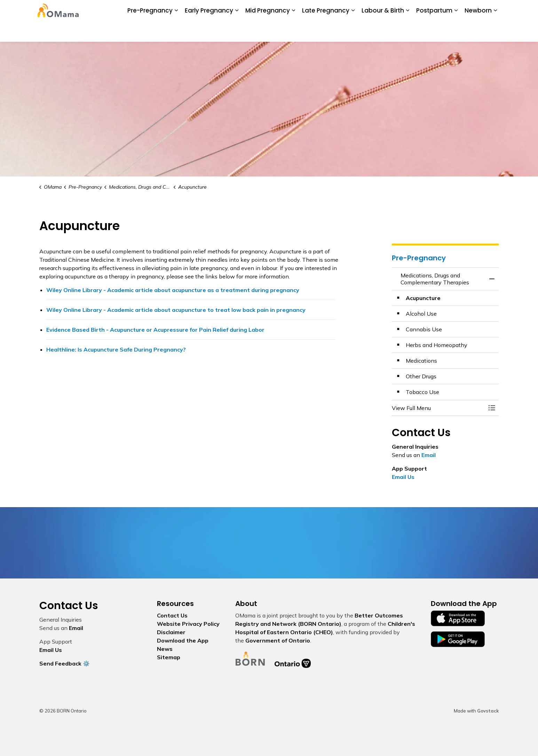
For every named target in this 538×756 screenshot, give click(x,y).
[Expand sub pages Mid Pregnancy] (293, 31)
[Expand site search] (492, 10)
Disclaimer (171, 632)
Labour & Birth (383, 31)
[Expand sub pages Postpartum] (456, 31)
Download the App (193, 10)
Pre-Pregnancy (150, 31)
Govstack (488, 711)
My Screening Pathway (307, 10)
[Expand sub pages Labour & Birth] (408, 31)
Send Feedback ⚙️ (65, 663)
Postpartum (434, 31)
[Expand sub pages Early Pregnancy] (237, 31)
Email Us (403, 477)
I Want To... (453, 10)
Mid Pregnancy (268, 31)
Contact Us (379, 10)
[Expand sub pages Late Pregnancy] (353, 31)
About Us (154, 10)
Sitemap (169, 657)
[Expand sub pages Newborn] (495, 31)
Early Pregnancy (209, 31)
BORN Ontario (258, 10)
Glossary (350, 10)
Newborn (478, 31)
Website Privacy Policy (188, 624)
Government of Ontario (278, 640)
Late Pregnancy (326, 31)
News (228, 10)
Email (429, 455)
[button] (438, 408)
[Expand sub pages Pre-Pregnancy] (176, 31)
